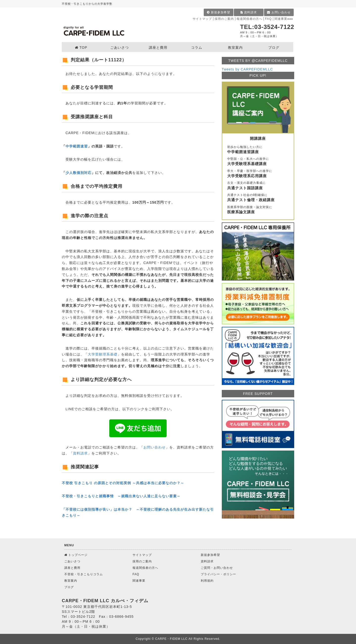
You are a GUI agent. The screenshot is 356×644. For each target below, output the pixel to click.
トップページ (76, 555)
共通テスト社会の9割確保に (258, 198)
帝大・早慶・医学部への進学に (258, 174)
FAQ (268, 19)
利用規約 (207, 581)
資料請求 (249, 12)
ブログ (69, 587)
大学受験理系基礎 (103, 354)
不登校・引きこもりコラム (84, 574)
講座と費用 (72, 568)
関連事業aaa (284, 19)
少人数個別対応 (78, 173)
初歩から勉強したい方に (258, 150)
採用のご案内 (224, 19)
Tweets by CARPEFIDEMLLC (247, 69)
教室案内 (71, 581)
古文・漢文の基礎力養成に (258, 186)
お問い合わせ (279, 12)
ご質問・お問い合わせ (217, 568)
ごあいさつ (72, 561)
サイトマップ (202, 19)
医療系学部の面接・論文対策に (258, 210)
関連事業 (139, 581)
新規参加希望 (218, 12)
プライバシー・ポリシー (218, 574)
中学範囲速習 (77, 146)
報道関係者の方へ (249, 19)
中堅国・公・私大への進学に (258, 162)
